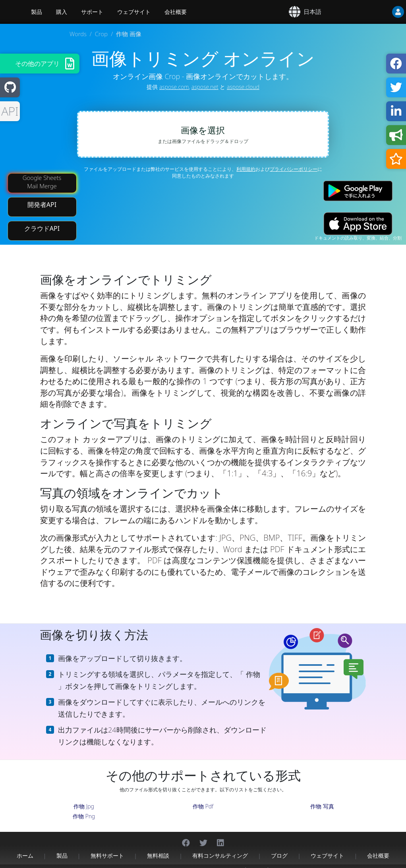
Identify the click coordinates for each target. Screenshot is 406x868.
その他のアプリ (37, 64)
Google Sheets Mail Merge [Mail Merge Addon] (42, 173)
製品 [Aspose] (37, 12)
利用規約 (246, 169)
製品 (62, 847)
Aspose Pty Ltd (128, 862)
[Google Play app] (358, 183)
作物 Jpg (84, 798)
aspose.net (205, 87)
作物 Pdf (203, 798)
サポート (92, 12)
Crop (101, 34)
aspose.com (174, 87)
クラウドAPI (42, 220)
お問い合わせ (284, 862)
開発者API (42, 196)
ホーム (25, 847)
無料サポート (107, 847)
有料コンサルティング (220, 847)
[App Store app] (358, 215)
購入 (62, 12)
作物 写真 (322, 798)
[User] (382, 12)
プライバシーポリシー (294, 169)
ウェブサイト (134, 12)
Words (78, 34)
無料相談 (158, 847)
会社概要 (176, 12)
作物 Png (84, 808)
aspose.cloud (243, 87)
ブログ (279, 847)
